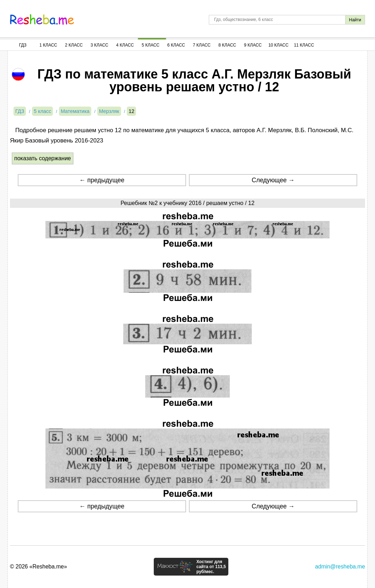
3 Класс (99, 45)
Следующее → (273, 180)
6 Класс (176, 45)
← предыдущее (102, 180)
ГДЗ (23, 45)
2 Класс (74, 45)
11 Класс (304, 45)
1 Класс (48, 45)
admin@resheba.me (340, 567)
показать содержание (43, 158)
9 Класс (253, 45)
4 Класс (125, 45)
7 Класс (202, 45)
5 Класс (151, 45)
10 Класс (279, 45)
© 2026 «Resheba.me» (39, 567)
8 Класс (227, 45)
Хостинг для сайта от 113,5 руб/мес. (211, 567)
